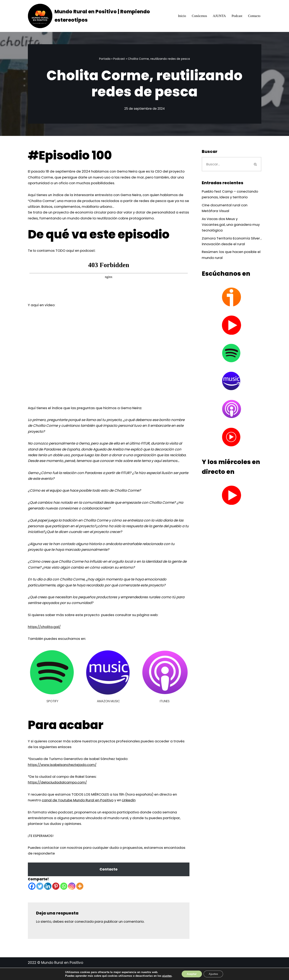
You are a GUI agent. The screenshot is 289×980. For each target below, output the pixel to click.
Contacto (254, 16)
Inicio (181, 16)
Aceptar (190, 974)
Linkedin (134, 811)
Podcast (237, 16)
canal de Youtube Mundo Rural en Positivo (80, 811)
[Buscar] (226, 164)
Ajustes (214, 974)
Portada (105, 59)
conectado (86, 933)
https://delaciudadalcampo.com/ (58, 793)
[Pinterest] (56, 898)
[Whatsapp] (64, 898)
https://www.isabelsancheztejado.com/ (63, 775)
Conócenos (199, 16)
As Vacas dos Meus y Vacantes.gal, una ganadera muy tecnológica (227, 225)
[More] (80, 898)
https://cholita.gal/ (45, 637)
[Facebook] (32, 898)
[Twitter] (40, 898)
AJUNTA (219, 16)
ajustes (164, 975)
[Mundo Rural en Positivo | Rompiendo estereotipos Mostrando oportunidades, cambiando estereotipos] (99, 16)
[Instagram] (72, 898)
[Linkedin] (48, 898)
